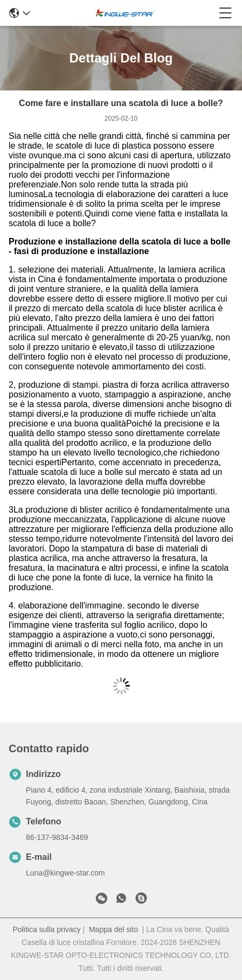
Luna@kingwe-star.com (65, 873)
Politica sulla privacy (47, 929)
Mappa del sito (113, 929)
